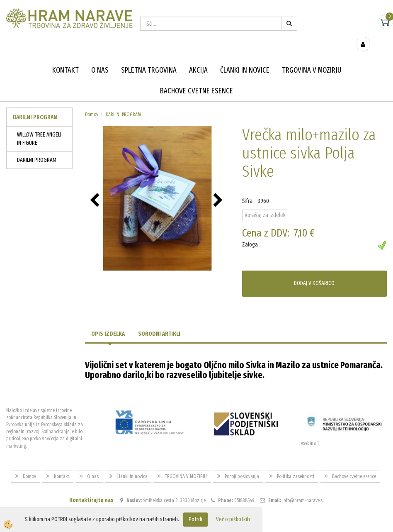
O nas (100, 58)
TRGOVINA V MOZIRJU (312, 58)
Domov (92, 102)
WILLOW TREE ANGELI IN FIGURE (39, 127)
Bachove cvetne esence (196, 79)
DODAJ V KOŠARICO (314, 271)
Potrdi (195, 519)
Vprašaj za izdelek (265, 203)
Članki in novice (245, 58)
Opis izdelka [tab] (108, 321)
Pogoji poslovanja (242, 464)
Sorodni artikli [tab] (159, 321)
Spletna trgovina (149, 58)
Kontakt (65, 58)
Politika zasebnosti (296, 464)
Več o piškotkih (233, 519)
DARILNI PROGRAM (37, 148)
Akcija (198, 58)
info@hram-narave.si (303, 488)
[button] (219, 189)
